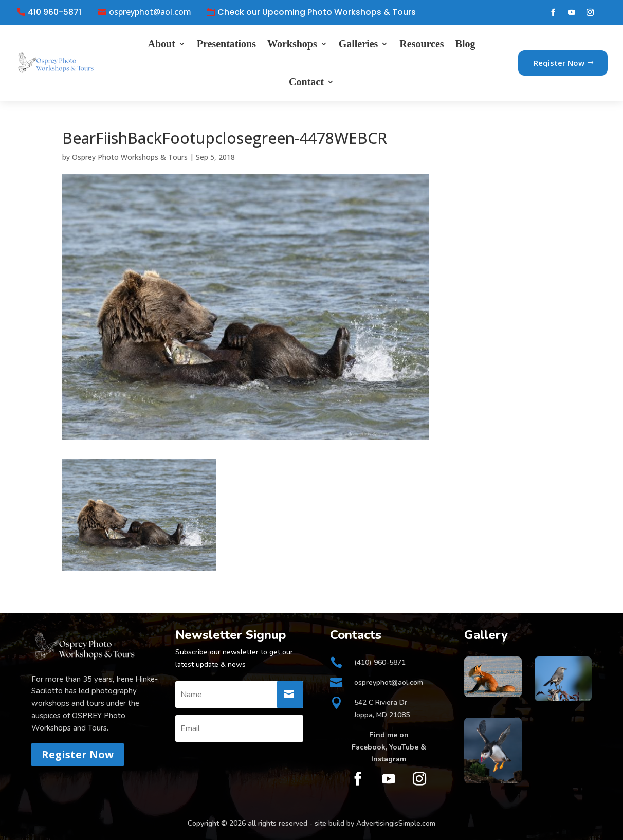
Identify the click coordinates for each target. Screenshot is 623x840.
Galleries (359, 44)
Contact (306, 82)
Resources (422, 44)
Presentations (226, 44)
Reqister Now (559, 63)
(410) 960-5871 (380, 662)
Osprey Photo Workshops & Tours (130, 157)
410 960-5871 (54, 12)
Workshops (292, 44)
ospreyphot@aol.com (150, 12)
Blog (465, 44)
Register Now (78, 754)
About (161, 44)
